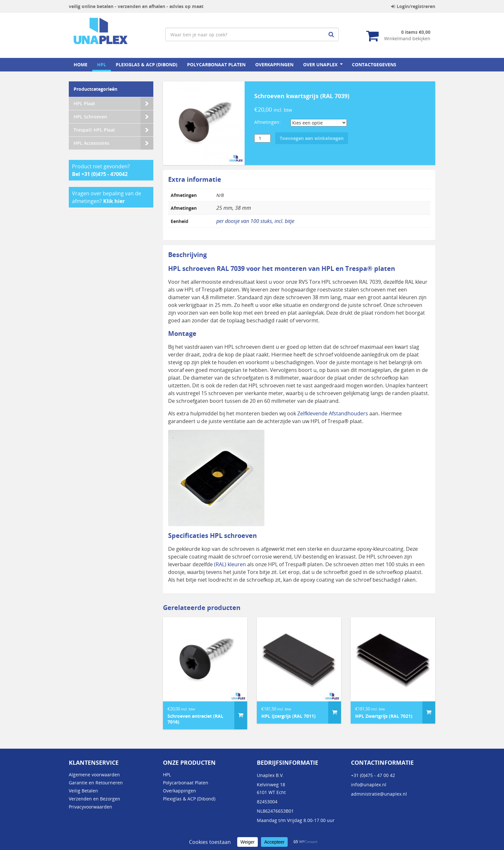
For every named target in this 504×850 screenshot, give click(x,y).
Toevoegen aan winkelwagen (312, 138)
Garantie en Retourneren (96, 783)
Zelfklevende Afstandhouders (333, 413)
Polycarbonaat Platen (216, 65)
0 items (416, 32)
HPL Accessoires (91, 143)
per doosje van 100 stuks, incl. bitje (255, 221)
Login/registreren (413, 6)
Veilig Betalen (83, 791)
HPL (102, 65)
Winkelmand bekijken (407, 38)
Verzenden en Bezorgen (94, 799)
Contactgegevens (374, 65)
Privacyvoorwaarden (90, 807)
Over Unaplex (320, 65)
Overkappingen (274, 65)
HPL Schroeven (90, 117)
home (81, 65)
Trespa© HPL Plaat (94, 130)
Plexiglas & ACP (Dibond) (147, 65)
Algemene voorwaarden (94, 775)
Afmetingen (267, 122)
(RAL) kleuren (229, 564)
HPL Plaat (84, 103)
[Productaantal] (262, 138)
